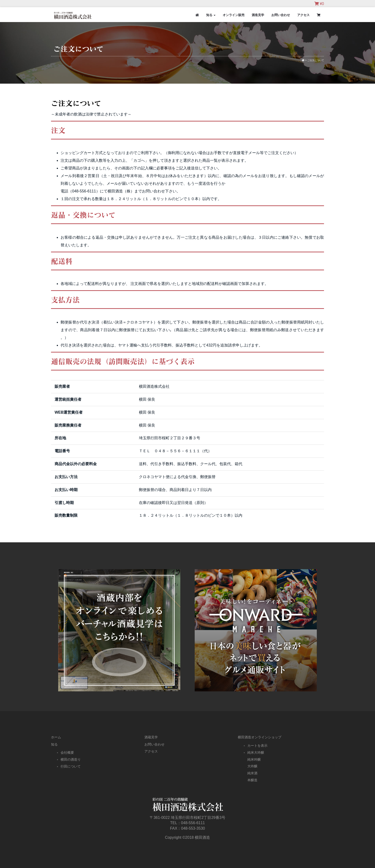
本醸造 (252, 780)
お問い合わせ (281, 15)
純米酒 (252, 773)
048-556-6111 (193, 823)
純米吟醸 (254, 759)
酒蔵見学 (151, 737)
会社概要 (67, 752)
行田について (71, 766)
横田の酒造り (71, 759)
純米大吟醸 (256, 752)
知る (211, 15)
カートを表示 (257, 746)
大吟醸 (252, 766)
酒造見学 (258, 15)
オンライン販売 (234, 15)
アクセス (303, 15)
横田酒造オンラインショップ (260, 737)
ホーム (56, 737)
